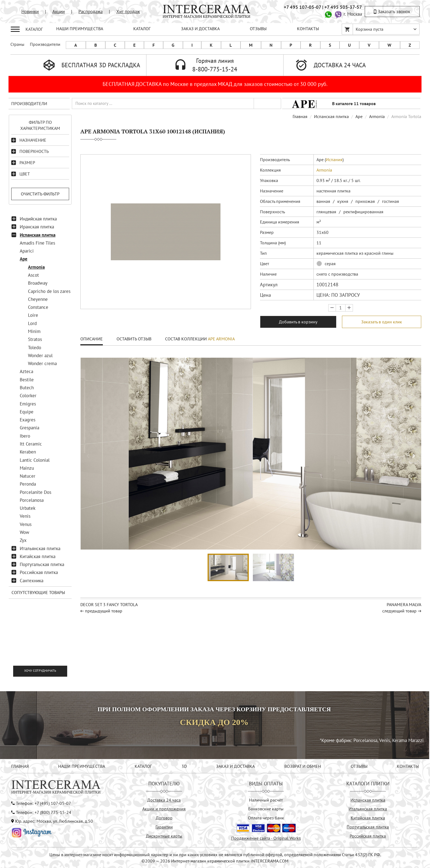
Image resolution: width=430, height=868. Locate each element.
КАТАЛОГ (142, 29)
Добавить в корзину (298, 322)
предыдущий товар (104, 611)
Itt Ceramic (31, 444)
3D (184, 766)
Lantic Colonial (35, 460)
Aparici (27, 251)
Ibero (25, 436)
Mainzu (27, 468)
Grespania (29, 428)
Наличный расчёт (266, 800)
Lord (32, 323)
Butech (27, 388)
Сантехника (32, 581)
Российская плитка (39, 572)
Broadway (38, 283)
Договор (164, 818)
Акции (59, 12)
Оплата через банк (266, 818)
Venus (26, 524)
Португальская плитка (42, 564)
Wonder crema (42, 363)
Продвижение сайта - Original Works (266, 838)
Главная (300, 116)
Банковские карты (266, 809)
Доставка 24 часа (164, 800)
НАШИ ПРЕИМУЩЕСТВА (80, 29)
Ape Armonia (221, 339)
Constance (38, 307)
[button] (414, 456)
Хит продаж (128, 12)
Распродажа (90, 12)
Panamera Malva (404, 604)
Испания (334, 159)
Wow (25, 532)
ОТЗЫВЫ (258, 29)
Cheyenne (38, 299)
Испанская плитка (38, 235)
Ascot (33, 275)
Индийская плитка (38, 219)
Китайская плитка (38, 556)
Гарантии (164, 827)
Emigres (28, 404)
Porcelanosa (32, 500)
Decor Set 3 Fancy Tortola (109, 604)
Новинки (30, 12)
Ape (24, 259)
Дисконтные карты (164, 836)
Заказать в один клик (382, 322)
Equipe (27, 412)
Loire (33, 315)
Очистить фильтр (40, 194)
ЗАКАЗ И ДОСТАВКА (200, 29)
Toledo (35, 348)
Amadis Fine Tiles (37, 243)
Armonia (36, 267)
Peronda (28, 484)
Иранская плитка (37, 227)
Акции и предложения (164, 809)
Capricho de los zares (49, 291)
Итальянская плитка (40, 548)
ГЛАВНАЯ (20, 766)
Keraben (28, 452)
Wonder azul (40, 355)
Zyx (23, 540)
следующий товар (399, 611)
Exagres (28, 420)
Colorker (28, 396)
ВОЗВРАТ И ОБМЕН (303, 766)
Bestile (27, 380)
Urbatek (28, 508)
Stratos (35, 339)
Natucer (28, 476)
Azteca (26, 371)
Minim (34, 331)
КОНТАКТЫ (308, 29)
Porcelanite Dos (36, 492)
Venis (25, 516)
